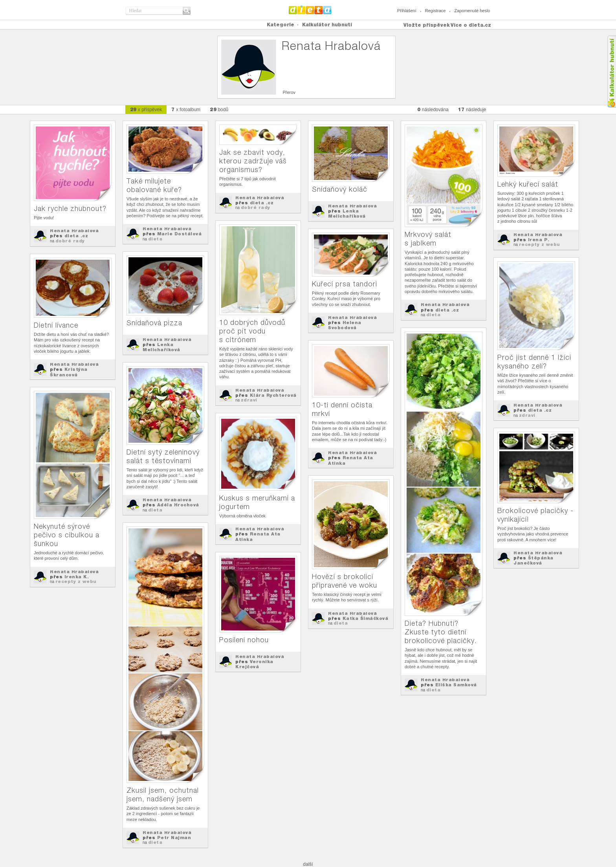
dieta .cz (76, 236)
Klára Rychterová (273, 395)
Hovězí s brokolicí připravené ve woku (345, 581)
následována (433, 109)
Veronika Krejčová (254, 664)
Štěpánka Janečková (533, 560)
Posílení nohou (244, 640)
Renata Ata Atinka (351, 460)
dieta (155, 239)
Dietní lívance (56, 325)
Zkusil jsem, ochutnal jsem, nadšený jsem (163, 795)
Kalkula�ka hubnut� (611, 72)
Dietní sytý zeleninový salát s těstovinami (163, 456)
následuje (472, 109)
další (308, 864)
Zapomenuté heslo (472, 11)
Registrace (435, 11)
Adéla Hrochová (178, 505)
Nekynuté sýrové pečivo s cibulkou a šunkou (67, 535)
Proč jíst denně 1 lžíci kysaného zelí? (534, 362)
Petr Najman (174, 838)
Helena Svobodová (345, 325)
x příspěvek (146, 109)
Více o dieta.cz (471, 25)
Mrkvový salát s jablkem (428, 239)
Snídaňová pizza (154, 323)
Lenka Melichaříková (347, 214)
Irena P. (539, 240)
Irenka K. (77, 577)
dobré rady (70, 241)
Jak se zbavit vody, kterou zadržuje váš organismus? (253, 161)
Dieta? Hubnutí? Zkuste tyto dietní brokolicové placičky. (441, 632)
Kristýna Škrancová (69, 372)
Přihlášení (407, 11)
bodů (219, 109)
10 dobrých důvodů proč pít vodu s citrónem (252, 331)
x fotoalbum (186, 109)
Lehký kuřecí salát (528, 184)
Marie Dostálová (180, 234)
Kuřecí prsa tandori (345, 284)
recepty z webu (540, 244)
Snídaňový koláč (340, 189)
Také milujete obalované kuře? (154, 185)
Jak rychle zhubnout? (70, 208)
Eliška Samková (456, 685)
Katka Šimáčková (366, 618)
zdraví (249, 400)
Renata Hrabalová (74, 231)
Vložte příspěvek (427, 25)
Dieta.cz (310, 10)
